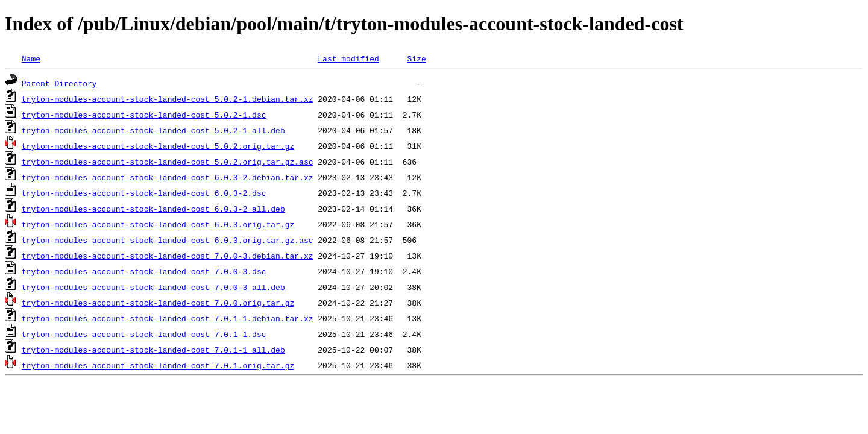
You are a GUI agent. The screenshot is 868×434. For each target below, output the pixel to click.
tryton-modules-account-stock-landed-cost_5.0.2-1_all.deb (153, 130)
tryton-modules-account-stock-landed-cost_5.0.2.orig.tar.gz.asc (168, 162)
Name (31, 58)
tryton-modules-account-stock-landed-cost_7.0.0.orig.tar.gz (158, 303)
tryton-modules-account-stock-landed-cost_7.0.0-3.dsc (144, 271)
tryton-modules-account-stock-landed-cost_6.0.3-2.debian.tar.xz (168, 177)
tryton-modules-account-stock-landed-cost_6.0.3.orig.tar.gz (158, 224)
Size (416, 58)
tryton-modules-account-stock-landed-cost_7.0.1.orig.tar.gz (158, 365)
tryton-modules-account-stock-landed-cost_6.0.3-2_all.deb (153, 209)
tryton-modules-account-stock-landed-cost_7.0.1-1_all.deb (153, 350)
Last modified (348, 58)
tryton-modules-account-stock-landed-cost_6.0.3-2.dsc (144, 193)
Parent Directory (59, 83)
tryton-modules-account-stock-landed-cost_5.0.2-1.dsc (144, 115)
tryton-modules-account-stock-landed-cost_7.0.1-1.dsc (144, 334)
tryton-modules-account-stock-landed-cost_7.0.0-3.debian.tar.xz (168, 256)
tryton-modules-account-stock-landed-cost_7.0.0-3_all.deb (153, 287)
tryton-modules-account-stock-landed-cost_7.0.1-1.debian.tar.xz (168, 318)
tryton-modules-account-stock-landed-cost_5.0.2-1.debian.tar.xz (168, 99)
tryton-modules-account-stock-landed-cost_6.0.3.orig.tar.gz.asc (168, 240)
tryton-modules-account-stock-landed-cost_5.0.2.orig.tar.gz (158, 146)
